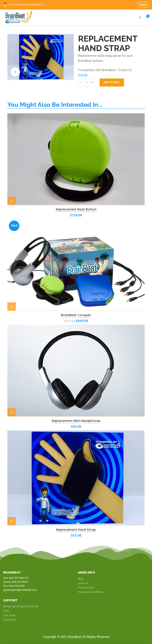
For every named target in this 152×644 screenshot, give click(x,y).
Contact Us (9, 620)
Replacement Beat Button (76, 209)
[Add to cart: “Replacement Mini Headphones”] (12, 412)
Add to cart (112, 82)
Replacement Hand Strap (76, 530)
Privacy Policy (86, 588)
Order (143, 5)
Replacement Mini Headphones (76, 421)
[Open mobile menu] (140, 18)
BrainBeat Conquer (76, 315)
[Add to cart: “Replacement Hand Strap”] (12, 521)
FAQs (6, 611)
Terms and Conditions (91, 592)
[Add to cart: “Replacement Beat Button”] (12, 201)
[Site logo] (18, 17)
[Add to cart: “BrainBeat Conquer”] (12, 307)
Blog (81, 579)
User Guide (9, 615)
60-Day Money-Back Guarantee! (21, 606)
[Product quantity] (87, 83)
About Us (83, 583)
